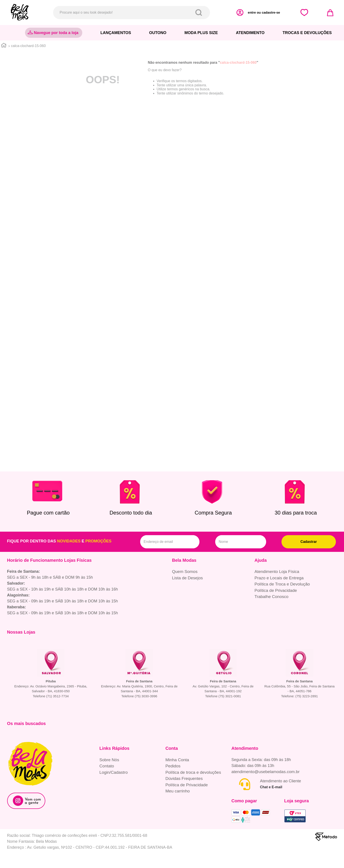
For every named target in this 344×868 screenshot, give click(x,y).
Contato (107, 766)
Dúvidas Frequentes (184, 778)
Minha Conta (177, 760)
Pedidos (173, 766)
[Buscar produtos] (200, 13)
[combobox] (132, 13)
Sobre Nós (109, 760)
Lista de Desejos (187, 578)
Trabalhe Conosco (271, 597)
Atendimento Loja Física (277, 572)
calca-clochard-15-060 (28, 46)
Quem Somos (185, 572)
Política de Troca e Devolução (282, 584)
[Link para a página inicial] (4, 46)
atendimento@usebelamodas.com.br (266, 772)
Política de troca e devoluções (193, 772)
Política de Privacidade (276, 590)
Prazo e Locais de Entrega (279, 578)
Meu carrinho (178, 791)
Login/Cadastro (114, 772)
